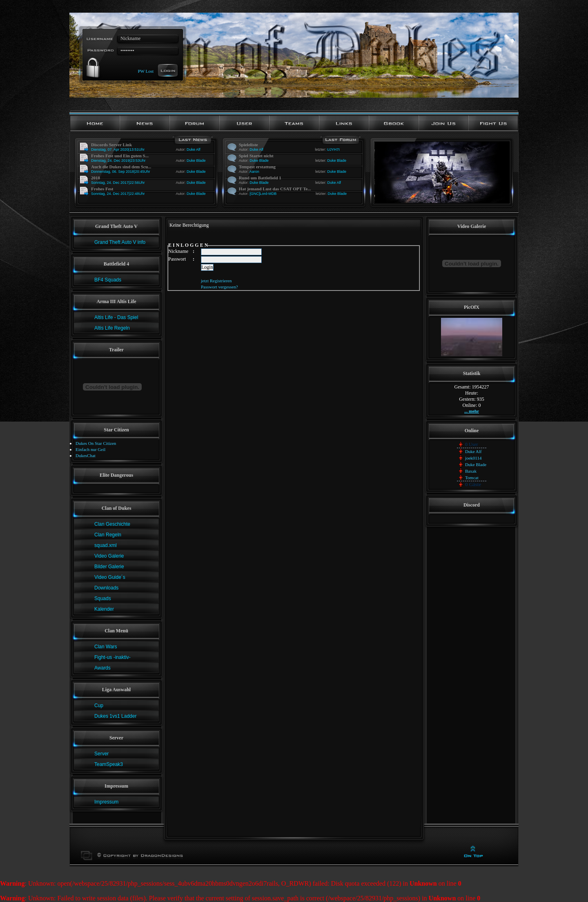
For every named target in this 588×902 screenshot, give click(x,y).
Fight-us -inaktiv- (112, 657)
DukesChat (86, 455)
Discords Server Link (111, 145)
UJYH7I (333, 150)
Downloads (106, 588)
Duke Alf (194, 150)
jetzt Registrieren (216, 281)
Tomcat (472, 478)
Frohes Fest (102, 189)
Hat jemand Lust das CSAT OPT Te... (275, 189)
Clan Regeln (108, 535)
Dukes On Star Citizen (96, 443)
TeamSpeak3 (109, 764)
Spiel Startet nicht (256, 156)
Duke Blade (196, 161)
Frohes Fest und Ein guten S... (120, 156)
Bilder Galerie (109, 567)
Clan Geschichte (112, 524)
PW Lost (146, 71)
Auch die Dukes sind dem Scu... (121, 167)
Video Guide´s (110, 577)
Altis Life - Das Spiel (116, 317)
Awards (102, 668)
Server (101, 754)
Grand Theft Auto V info (120, 242)
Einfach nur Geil (90, 449)
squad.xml (106, 545)
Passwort (177, 259)
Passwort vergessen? (219, 287)
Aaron (254, 172)
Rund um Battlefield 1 (260, 178)
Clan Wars (106, 647)
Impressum (106, 802)
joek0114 (473, 458)
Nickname (178, 251)
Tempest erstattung (257, 167)
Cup (99, 706)
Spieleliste (248, 145)
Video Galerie (109, 556)
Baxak (471, 471)
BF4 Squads (108, 280)
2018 (96, 178)
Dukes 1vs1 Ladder (115, 716)
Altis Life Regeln (112, 328)
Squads (103, 598)
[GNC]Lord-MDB (263, 194)
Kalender (104, 609)
